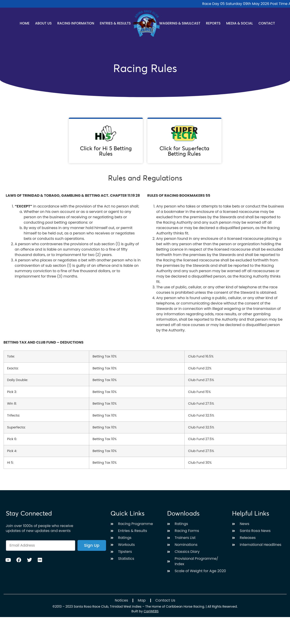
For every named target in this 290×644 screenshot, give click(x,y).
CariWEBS (151, 611)
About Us (43, 23)
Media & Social (240, 23)
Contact (267, 23)
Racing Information (76, 23)
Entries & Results (115, 23)
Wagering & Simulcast (180, 23)
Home (25, 23)
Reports (213, 23)
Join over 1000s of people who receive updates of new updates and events (40, 528)
